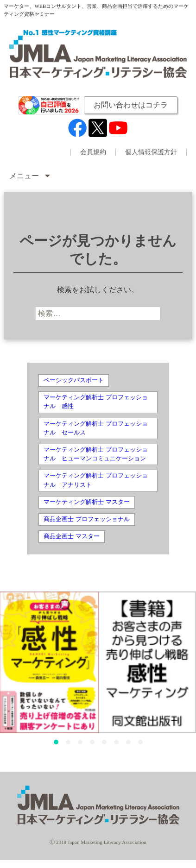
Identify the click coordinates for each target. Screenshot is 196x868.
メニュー (25, 176)
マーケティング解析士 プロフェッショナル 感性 (95, 402)
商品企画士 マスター (71, 536)
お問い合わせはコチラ (131, 105)
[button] (56, 742)
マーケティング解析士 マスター (86, 502)
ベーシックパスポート (74, 380)
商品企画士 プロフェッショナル (86, 519)
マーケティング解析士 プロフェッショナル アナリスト (95, 480)
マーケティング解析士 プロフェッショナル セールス (95, 428)
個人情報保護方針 (151, 152)
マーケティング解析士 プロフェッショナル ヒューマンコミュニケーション (95, 454)
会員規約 (93, 152)
